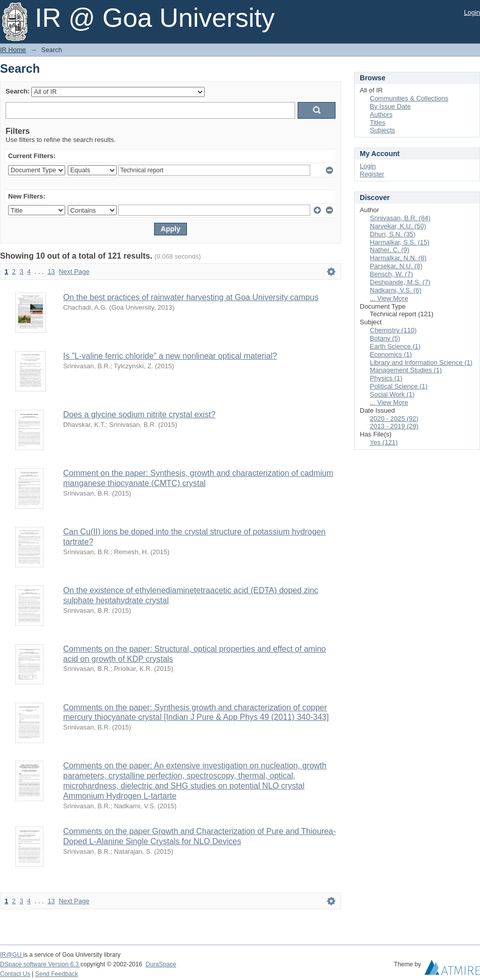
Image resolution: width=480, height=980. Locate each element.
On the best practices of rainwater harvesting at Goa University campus (191, 297)
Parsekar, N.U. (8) (396, 266)
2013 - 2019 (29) (394, 426)
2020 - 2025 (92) (394, 419)
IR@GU (12, 955)
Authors (381, 114)
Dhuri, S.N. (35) (393, 234)
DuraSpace (161, 964)
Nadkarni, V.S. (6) (396, 290)
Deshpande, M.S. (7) (400, 282)
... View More (389, 298)
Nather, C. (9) (390, 250)
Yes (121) (384, 442)
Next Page (74, 272)
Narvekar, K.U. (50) (398, 226)
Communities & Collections (409, 98)
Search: (18, 91)
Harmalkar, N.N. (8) (398, 258)
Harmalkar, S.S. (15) (400, 242)
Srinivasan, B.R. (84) (400, 218)
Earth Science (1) (395, 346)
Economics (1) (391, 354)
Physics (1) (386, 378)
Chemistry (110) (393, 330)
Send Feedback (57, 974)
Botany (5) (385, 338)
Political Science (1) (399, 386)
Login (472, 12)
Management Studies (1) (406, 370)
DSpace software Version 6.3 (40, 964)
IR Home (13, 50)
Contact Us (15, 974)
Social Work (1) (392, 394)
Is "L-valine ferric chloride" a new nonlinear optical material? (170, 356)
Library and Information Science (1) (421, 362)
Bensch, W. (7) (391, 274)
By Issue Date (390, 106)
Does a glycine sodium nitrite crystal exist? (139, 414)
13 (51, 272)
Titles (378, 122)
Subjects (382, 130)
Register (372, 174)
